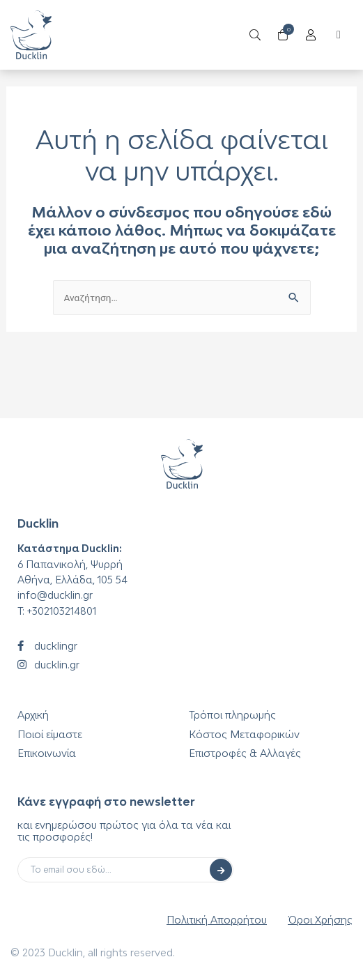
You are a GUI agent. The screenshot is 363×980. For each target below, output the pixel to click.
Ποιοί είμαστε (50, 734)
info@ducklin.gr (55, 595)
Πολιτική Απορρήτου (217, 920)
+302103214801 (62, 611)
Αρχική (33, 715)
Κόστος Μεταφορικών (244, 734)
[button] (339, 35)
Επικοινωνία (47, 753)
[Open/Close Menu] (311, 35)
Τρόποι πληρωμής (232, 715)
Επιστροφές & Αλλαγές (245, 753)
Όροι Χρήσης (320, 920)
